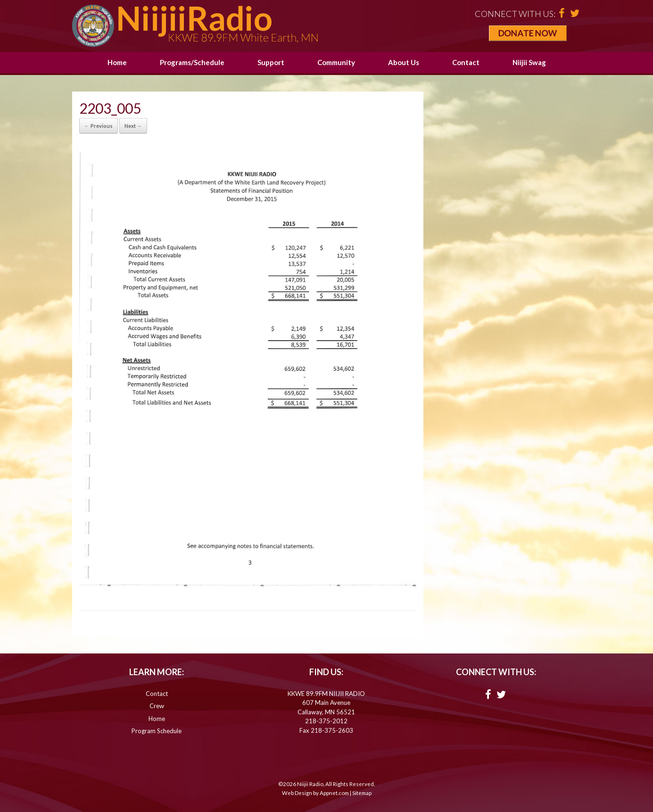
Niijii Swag (529, 62)
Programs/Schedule (192, 62)
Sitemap (362, 793)
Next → (133, 126)
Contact (466, 62)
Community (336, 62)
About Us (404, 62)
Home (117, 62)
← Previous (99, 126)
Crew (157, 706)
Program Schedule (157, 731)
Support (271, 62)
